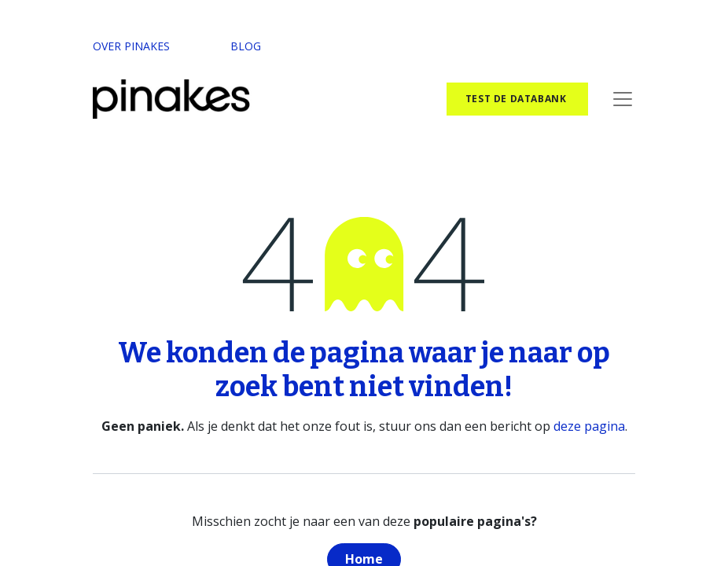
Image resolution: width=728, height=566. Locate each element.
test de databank (517, 99)
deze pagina (589, 426)
